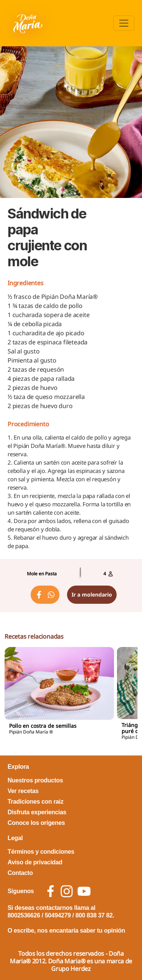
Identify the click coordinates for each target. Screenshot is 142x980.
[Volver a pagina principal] (29, 23)
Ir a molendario (92, 594)
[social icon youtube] (84, 891)
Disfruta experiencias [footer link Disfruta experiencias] (37, 812)
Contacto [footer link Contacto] (20, 873)
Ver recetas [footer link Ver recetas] (23, 791)
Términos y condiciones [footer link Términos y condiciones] (41, 852)
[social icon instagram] (67, 891)
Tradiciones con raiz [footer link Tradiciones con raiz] (35, 802)
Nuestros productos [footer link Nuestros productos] (35, 780)
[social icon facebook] (51, 891)
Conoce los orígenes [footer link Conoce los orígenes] (36, 823)
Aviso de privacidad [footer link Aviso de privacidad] (35, 862)
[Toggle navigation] (124, 23)
